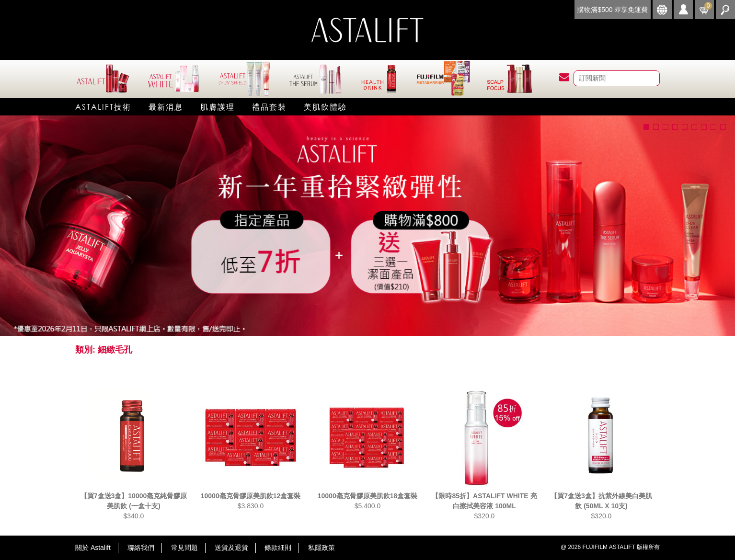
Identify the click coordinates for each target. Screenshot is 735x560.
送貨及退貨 (231, 548)
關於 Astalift (93, 548)
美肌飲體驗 (325, 107)
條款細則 (278, 548)
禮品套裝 (269, 107)
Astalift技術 (103, 107)
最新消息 (166, 107)
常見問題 (184, 548)
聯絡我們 (141, 548)
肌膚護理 (218, 107)
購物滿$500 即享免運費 (613, 10)
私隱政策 (322, 548)
